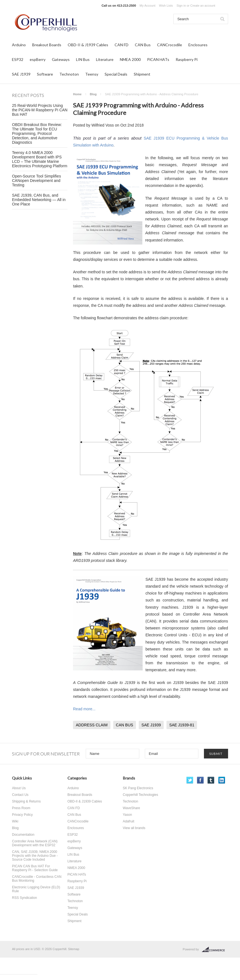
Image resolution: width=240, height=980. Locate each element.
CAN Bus (143, 45)
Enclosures (198, 45)
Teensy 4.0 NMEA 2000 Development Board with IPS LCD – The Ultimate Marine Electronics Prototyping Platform (40, 159)
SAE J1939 (21, 74)
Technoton (69, 74)
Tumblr (211, 780)
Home (77, 94)
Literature (105, 59)
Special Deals (116, 74)
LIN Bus (83, 59)
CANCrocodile (170, 45)
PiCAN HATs (158, 59)
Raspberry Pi (187, 59)
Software (45, 74)
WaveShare (132, 808)
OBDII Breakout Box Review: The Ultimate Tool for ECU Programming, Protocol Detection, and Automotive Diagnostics (37, 133)
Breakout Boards (47, 45)
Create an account (203, 6)
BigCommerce (215, 950)
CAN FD (122, 45)
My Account (147, 6)
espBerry (38, 59)
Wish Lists (166, 6)
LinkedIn (222, 780)
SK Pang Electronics (138, 788)
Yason (127, 815)
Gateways (61, 59)
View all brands (134, 828)
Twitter (190, 780)
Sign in (181, 6)
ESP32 (18, 59)
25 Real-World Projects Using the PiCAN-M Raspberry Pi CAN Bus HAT (40, 110)
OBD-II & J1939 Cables (88, 45)
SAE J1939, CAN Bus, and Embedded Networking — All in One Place (39, 200)
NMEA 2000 (130, 59)
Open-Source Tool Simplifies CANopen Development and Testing (36, 181)
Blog (93, 94)
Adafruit (129, 821)
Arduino (19, 45)
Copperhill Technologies (141, 795)
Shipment (142, 74)
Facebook (200, 780)
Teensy (92, 74)
